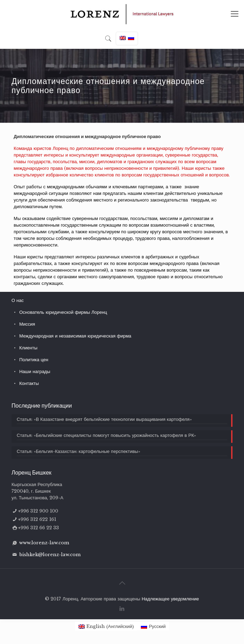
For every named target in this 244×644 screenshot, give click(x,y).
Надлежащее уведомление (170, 599)
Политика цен (34, 360)
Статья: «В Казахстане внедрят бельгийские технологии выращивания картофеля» (104, 419)
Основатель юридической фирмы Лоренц (63, 312)
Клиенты (28, 348)
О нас (18, 300)
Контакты (29, 383)
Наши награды (35, 372)
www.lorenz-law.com (44, 543)
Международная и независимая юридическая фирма (75, 336)
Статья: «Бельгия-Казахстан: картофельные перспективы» (78, 451)
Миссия (27, 324)
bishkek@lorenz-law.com (50, 555)
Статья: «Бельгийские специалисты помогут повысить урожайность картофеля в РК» (106, 435)
